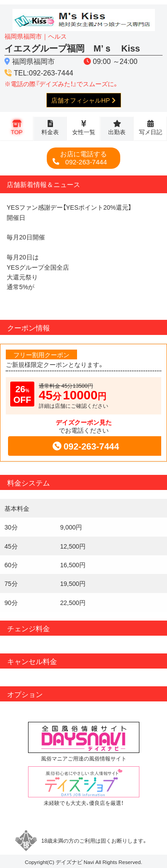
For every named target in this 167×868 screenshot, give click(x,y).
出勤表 (117, 132)
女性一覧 (84, 132)
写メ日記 (151, 132)
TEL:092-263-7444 (43, 72)
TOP (17, 132)
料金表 (50, 132)
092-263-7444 (83, 158)
